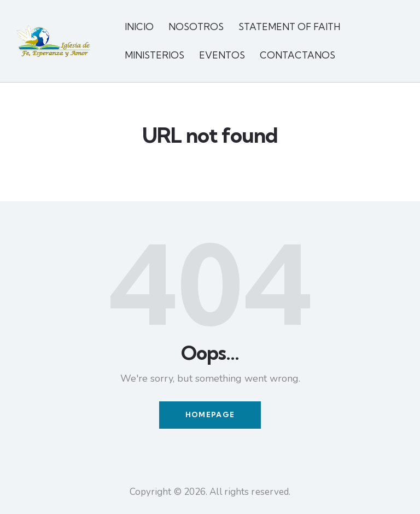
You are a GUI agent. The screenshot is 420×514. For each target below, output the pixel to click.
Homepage (210, 415)
